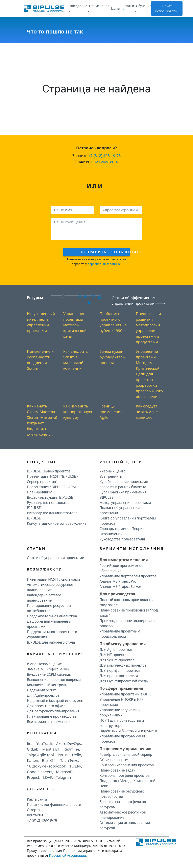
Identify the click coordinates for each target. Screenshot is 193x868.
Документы (41, 789)
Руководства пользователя (122, 539)
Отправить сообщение (105, 252)
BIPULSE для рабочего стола (51, 642)
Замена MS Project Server (48, 669)
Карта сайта (37, 799)
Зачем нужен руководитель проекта (112, 357)
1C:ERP (75, 766)
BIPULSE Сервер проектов (49, 471)
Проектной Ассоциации (67, 855)
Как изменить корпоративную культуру (78, 412)
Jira (30, 743)
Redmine (71, 749)
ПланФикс (69, 760)
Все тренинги (111, 476)
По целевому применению (126, 749)
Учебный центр (113, 471)
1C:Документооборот (46, 766)
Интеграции (42, 733)
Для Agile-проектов (43, 695)
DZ (93, 297)
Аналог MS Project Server (120, 586)
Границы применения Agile (111, 412)
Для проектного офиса (46, 706)
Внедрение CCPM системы (49, 674)
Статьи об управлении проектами (56, 558)
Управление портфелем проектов (128, 576)
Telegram (64, 777)
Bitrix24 (49, 760)
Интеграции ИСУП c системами (54, 579)
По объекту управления (123, 644)
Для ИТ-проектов (114, 655)
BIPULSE (88, 841)
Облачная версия (114, 760)
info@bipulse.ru (104, 161)
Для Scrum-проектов (117, 660)
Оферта (33, 810)
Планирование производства (52, 716)
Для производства (117, 594)
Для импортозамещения (124, 560)
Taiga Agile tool (40, 755)
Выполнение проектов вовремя (54, 680)
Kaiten (33, 760)
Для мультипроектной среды (124, 681)
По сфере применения (121, 688)
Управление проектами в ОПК (125, 694)
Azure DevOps (68, 743)
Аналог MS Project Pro (118, 581)
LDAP (48, 777)
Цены (115, 8)
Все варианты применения (50, 721)
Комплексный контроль (47, 685)
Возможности (45, 569)
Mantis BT (51, 749)
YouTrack (44, 743)
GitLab (33, 749)
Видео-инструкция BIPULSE (50, 497)
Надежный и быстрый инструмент (56, 700)
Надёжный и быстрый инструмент (129, 731)
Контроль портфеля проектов (125, 775)
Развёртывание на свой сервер (126, 754)
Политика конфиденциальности (54, 804)
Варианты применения (56, 654)
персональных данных (104, 264)
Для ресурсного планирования (53, 711)
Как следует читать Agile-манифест (148, 412)
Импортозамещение (44, 664)
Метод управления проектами (125, 503)
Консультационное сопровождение (57, 523)
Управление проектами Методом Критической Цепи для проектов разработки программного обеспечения (149, 374)
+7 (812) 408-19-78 (105, 155)
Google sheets (40, 772)
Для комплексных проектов (123, 665)
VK (80, 297)
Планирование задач (118, 770)
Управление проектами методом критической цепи (75, 325)
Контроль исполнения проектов (127, 765)
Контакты (35, 815)
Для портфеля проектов (120, 670)
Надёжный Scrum (42, 690)
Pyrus (63, 755)
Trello (76, 755)
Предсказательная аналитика (52, 616)
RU (86, 297)
